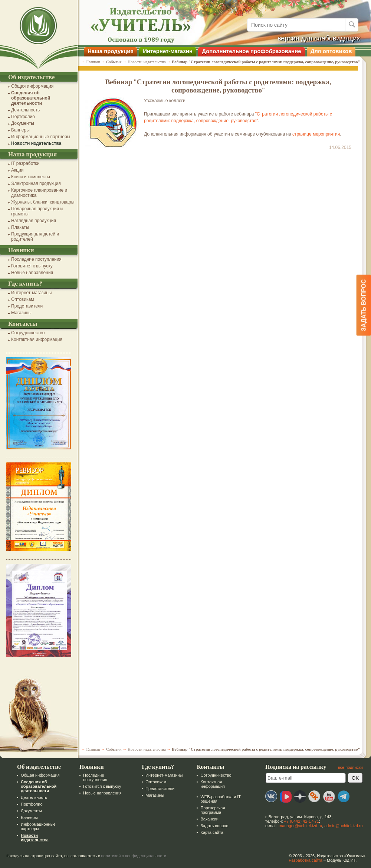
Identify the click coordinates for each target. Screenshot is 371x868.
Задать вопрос (214, 826)
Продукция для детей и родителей (35, 237)
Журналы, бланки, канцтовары (43, 202)
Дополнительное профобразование (252, 51)
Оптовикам (22, 299)
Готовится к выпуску (32, 266)
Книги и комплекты (31, 177)
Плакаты (20, 227)
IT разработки (25, 163)
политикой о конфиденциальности (134, 856)
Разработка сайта (305, 860)
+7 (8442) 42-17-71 (302, 821)
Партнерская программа (213, 810)
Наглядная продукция (34, 221)
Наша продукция (111, 51)
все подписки (350, 767)
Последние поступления (36, 259)
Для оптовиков (331, 51)
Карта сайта (212, 832)
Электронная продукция (36, 183)
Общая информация (32, 86)
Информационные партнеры (41, 137)
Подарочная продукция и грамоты (37, 211)
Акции (17, 170)
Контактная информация (37, 339)
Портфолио (23, 117)
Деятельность (25, 110)
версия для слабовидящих (319, 38)
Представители (27, 306)
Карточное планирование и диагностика (39, 193)
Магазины (21, 313)
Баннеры (20, 130)
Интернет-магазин (168, 51)
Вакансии (209, 819)
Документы (23, 123)
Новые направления (32, 273)
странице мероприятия (316, 134)
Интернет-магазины (31, 293)
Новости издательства (36, 143)
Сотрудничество (28, 333)
